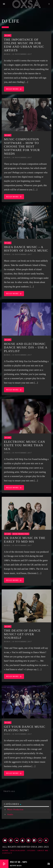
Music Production (21, 534)
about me (43, 850)
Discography (18, 850)
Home (5, 850)
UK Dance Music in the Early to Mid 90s (25, 540)
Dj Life (8, 35)
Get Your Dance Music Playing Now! (25, 728)
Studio (10, 814)
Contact (7, 853)
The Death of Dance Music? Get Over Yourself (22, 634)
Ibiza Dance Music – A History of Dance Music (26, 249)
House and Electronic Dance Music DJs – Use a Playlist (26, 347)
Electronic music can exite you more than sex (24, 445)
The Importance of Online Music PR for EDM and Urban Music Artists (24, 45)
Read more (14, 89)
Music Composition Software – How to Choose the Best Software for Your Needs (22, 146)
